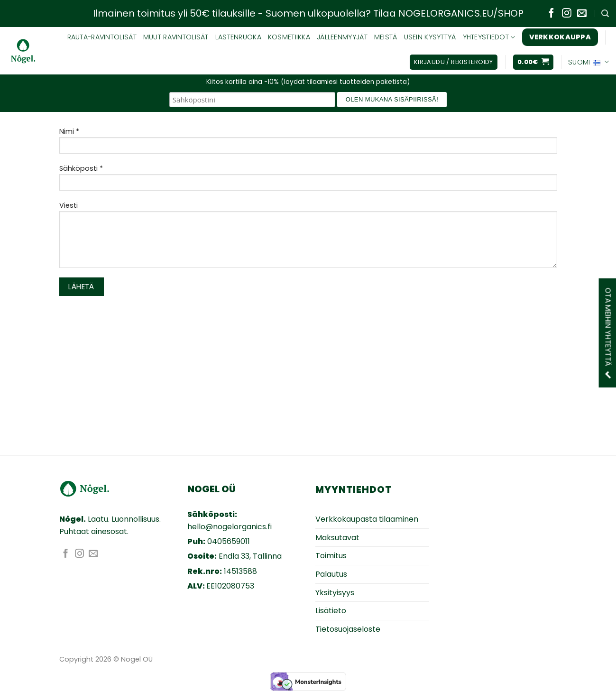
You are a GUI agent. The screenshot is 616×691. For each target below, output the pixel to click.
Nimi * (308, 143)
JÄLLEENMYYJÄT (342, 37)
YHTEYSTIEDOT (489, 37)
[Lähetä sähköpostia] (582, 14)
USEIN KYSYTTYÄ (430, 37)
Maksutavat (337, 538)
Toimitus (331, 556)
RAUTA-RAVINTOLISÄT (102, 37)
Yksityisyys (335, 593)
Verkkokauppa (560, 37)
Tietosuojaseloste (348, 629)
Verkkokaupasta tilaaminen (367, 519)
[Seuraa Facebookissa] (552, 14)
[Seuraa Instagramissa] (567, 14)
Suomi (588, 62)
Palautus (331, 574)
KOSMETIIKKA (289, 37)
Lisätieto (331, 611)
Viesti (308, 238)
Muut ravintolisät (176, 37)
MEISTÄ (386, 37)
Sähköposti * (308, 180)
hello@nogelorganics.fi (230, 527)
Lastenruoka (238, 37)
